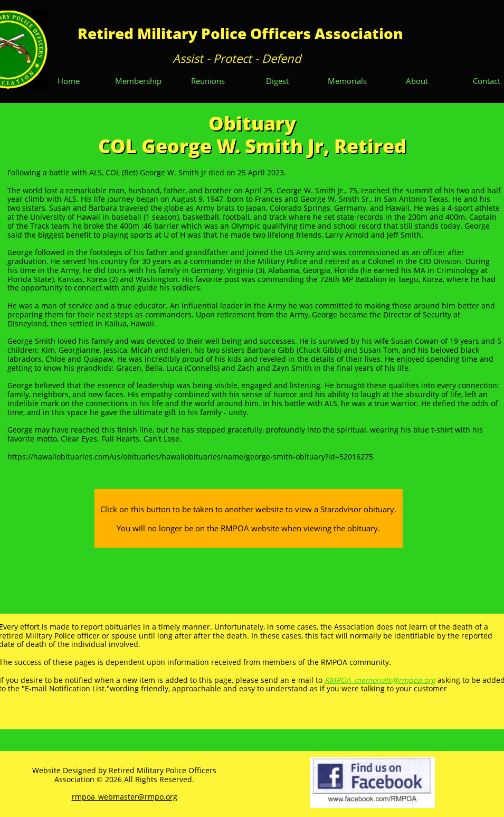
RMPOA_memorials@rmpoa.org (380, 680)
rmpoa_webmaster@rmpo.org (125, 797)
